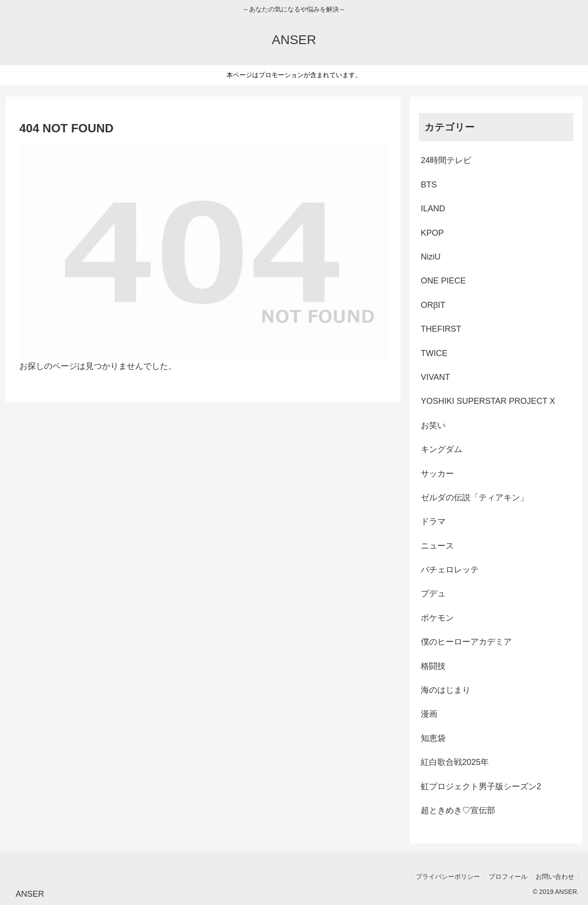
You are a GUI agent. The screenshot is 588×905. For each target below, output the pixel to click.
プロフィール (506, 877)
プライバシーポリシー (445, 877)
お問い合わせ (554, 877)
